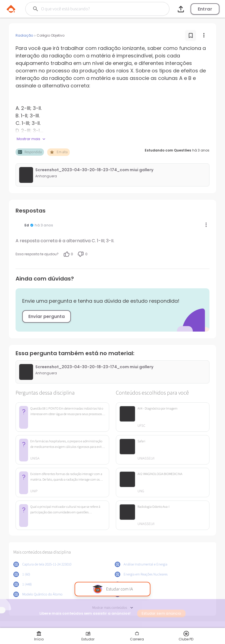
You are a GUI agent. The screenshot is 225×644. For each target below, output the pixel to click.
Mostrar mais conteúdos (113, 608)
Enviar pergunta (47, 316)
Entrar (205, 9)
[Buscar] (92, 9)
